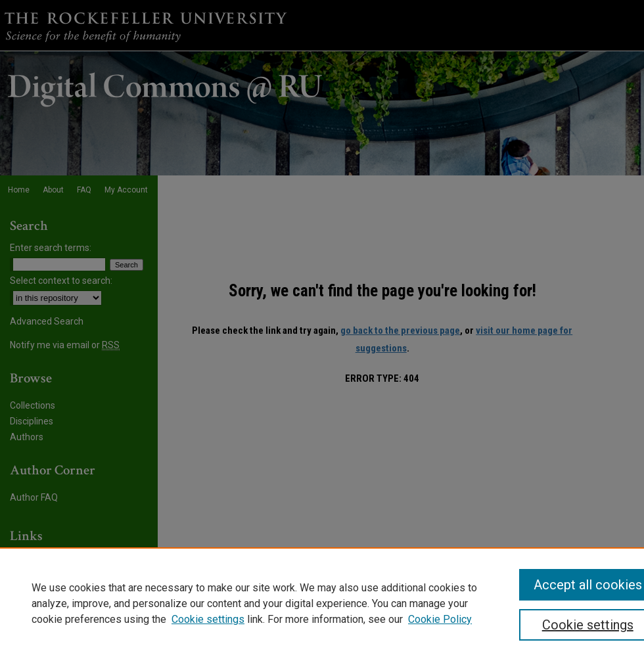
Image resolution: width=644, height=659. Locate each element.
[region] (322, 603)
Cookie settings (208, 619)
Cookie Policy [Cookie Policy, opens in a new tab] (440, 619)
